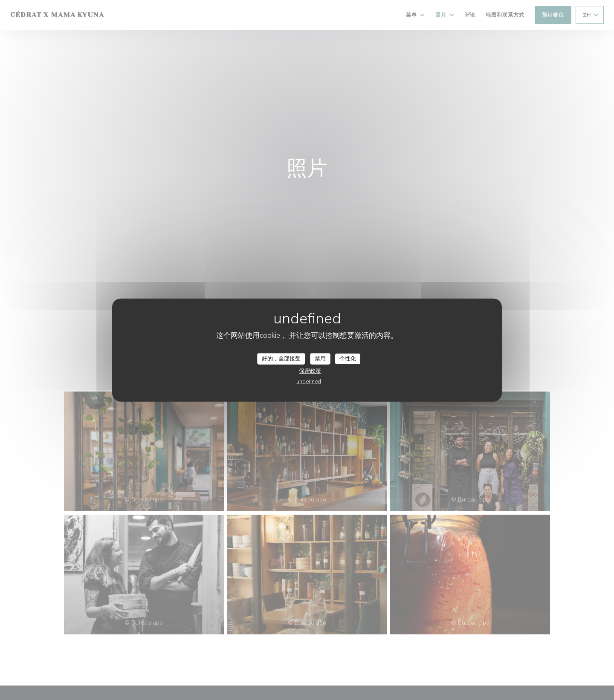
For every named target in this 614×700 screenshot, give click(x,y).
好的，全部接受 (281, 358)
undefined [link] (309, 382)
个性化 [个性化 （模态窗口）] (348, 358)
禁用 (320, 358)
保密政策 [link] (310, 371)
